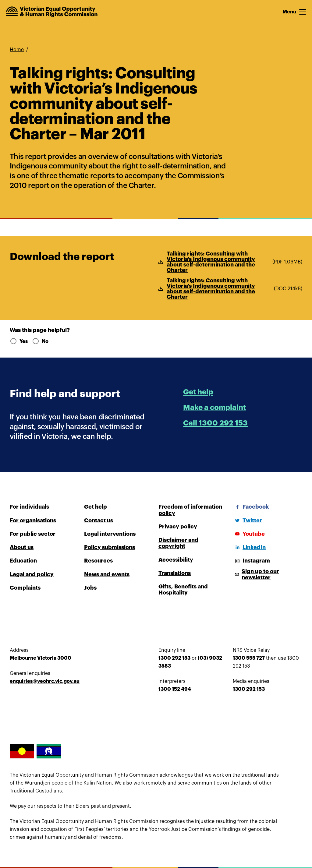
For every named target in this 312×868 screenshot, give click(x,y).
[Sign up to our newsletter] (268, 574)
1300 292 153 (174, 658)
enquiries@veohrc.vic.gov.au (45, 681)
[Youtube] (249, 534)
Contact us (99, 520)
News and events (107, 574)
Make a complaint (214, 408)
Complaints (25, 588)
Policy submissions (110, 547)
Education (23, 561)
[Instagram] (251, 561)
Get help (198, 392)
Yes (18, 341)
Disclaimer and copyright (178, 543)
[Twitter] (247, 520)
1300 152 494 (175, 689)
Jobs (90, 588)
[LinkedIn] (249, 547)
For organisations (33, 520)
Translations (175, 573)
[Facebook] (251, 507)
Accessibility (176, 560)
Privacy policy (178, 527)
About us (22, 547)
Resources (98, 561)
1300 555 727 (249, 658)
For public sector (33, 534)
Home (17, 50)
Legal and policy (32, 574)
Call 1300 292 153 (215, 423)
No (40, 341)
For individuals (29, 507)
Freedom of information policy (190, 510)
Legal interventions (110, 534)
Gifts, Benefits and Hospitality (183, 590)
